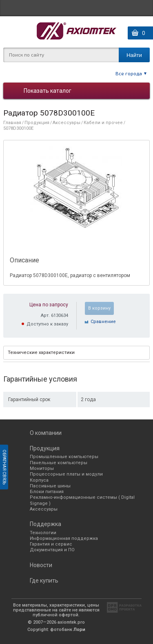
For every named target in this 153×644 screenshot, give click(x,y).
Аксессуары (67, 123)
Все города (129, 73)
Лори (79, 630)
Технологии (43, 533)
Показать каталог (48, 91)
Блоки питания (47, 492)
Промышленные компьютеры (64, 457)
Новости (41, 565)
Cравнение (103, 322)
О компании (46, 433)
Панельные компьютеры (59, 463)
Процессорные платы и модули (66, 474)
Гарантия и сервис (51, 544)
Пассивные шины (50, 486)
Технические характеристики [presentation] (41, 353)
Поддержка (45, 524)
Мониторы (42, 468)
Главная (12, 123)
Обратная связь (4, 467)
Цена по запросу (49, 305)
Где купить (44, 581)
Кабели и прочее (103, 123)
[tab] (76, 353)
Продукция (37, 123)
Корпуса (39, 480)
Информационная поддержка (64, 538)
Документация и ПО (52, 550)
